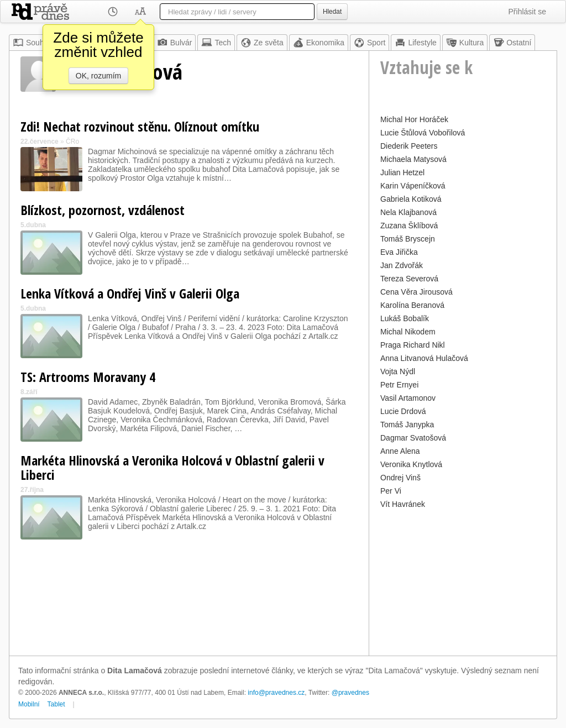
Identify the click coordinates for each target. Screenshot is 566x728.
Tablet (56, 704)
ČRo (72, 142)
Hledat (332, 12)
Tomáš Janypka (407, 425)
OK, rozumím (98, 76)
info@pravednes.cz (276, 693)
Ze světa (262, 43)
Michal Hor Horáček (414, 119)
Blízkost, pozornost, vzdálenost (103, 210)
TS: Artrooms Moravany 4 (88, 377)
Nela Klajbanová (408, 212)
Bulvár (175, 43)
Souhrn (32, 43)
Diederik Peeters (409, 146)
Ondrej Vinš (400, 478)
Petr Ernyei (399, 385)
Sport (370, 43)
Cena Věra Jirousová (416, 292)
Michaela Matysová (413, 159)
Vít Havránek (403, 504)
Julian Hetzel (402, 172)
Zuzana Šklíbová (409, 226)
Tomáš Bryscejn (408, 239)
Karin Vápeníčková (413, 186)
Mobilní (29, 704)
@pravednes (350, 693)
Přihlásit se (527, 12)
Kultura (465, 43)
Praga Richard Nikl (413, 345)
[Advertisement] (463, 581)
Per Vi (391, 491)
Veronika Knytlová (411, 464)
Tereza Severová (409, 279)
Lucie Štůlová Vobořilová (423, 133)
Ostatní (512, 43)
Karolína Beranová (412, 305)
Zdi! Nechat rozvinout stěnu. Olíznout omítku (140, 126)
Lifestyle (415, 43)
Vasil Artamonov (408, 398)
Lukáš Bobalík (405, 318)
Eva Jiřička (399, 252)
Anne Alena (400, 451)
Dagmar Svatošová (413, 438)
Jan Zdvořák (402, 265)
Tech (216, 43)
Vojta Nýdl (398, 371)
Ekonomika (319, 43)
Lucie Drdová (403, 411)
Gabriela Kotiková (411, 199)
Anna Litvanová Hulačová (424, 358)
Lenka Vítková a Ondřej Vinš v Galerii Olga (130, 293)
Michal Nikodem (408, 332)
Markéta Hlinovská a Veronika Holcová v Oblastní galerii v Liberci (172, 467)
